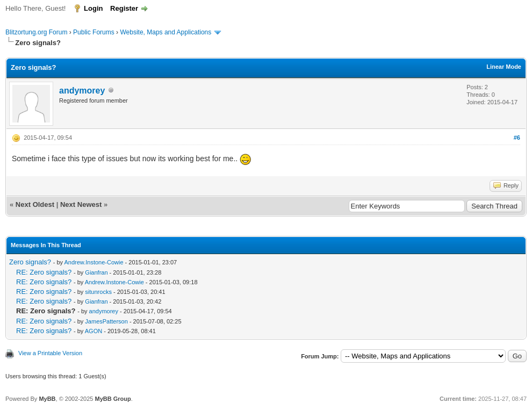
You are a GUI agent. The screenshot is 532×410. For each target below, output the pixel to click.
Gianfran (96, 272)
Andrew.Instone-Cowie (94, 262)
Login (93, 8)
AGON (94, 331)
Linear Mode (504, 67)
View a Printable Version (50, 353)
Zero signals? (30, 262)
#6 (517, 138)
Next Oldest (35, 204)
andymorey (82, 91)
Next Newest (81, 204)
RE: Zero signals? (44, 272)
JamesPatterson (106, 321)
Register (124, 8)
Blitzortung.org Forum (36, 32)
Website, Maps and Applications (166, 32)
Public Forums (94, 32)
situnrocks (98, 292)
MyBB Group (113, 399)
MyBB (47, 399)
